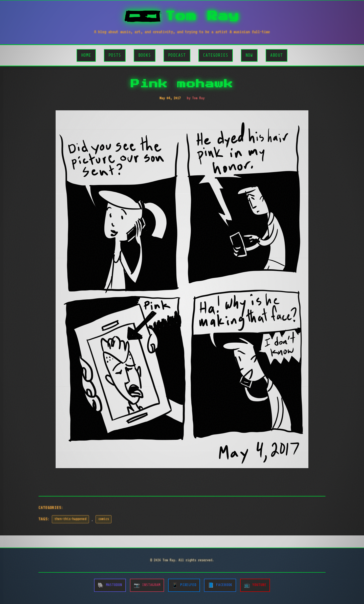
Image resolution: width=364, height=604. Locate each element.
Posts (115, 55)
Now (249, 55)
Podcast (177, 55)
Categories (216, 55)
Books (145, 55)
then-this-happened (71, 519)
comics (104, 519)
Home (86, 55)
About (277, 55)
